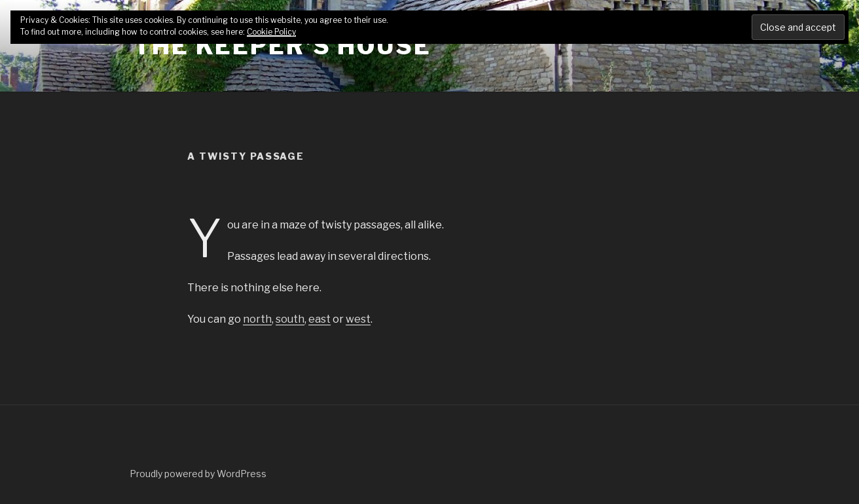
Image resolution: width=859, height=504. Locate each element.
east (320, 319)
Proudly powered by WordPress (198, 474)
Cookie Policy (271, 32)
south (290, 319)
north (257, 319)
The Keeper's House (283, 46)
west (358, 319)
